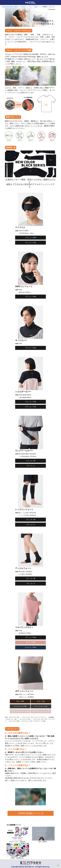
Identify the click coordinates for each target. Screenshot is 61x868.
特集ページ (38, 7)
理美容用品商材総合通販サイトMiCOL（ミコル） (17, 7)
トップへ (58, 865)
